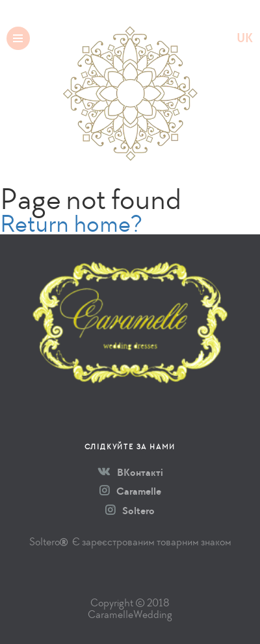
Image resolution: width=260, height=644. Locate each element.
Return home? (71, 224)
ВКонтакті (130, 473)
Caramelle (130, 491)
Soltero (130, 511)
